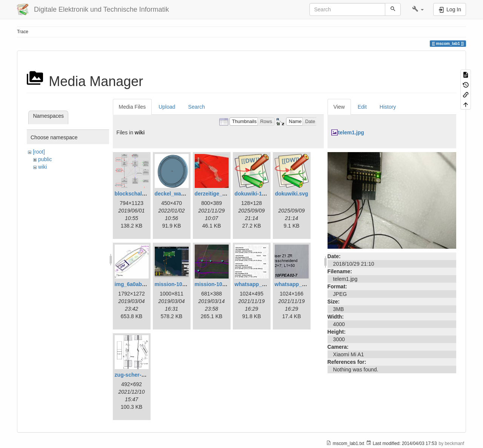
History (388, 107)
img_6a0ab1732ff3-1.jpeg (146, 284)
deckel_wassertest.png (184, 194)
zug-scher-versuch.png (144, 375)
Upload (167, 107)
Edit (362, 107)
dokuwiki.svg (292, 194)
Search (197, 107)
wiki (42, 167)
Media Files (132, 107)
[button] (418, 9)
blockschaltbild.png (139, 194)
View (339, 107)
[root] (39, 152)
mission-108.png (175, 284)
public (45, 159)
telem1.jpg (351, 132)
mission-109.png (215, 284)
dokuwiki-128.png (257, 194)
